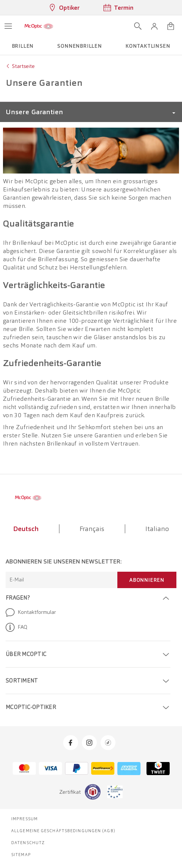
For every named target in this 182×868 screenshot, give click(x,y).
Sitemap (21, 855)
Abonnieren (147, 580)
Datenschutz (28, 843)
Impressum (24, 819)
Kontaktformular (31, 612)
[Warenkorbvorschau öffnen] (171, 26)
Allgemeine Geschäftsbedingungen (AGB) (63, 831)
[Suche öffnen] (138, 26)
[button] (154, 26)
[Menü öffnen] (8, 26)
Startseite (23, 66)
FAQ (16, 627)
